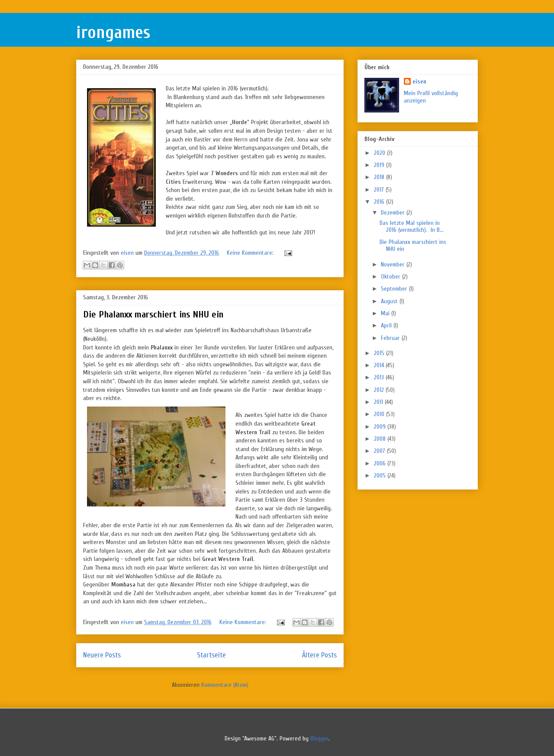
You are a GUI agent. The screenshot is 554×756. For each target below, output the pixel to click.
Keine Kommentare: (251, 253)
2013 (380, 377)
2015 (380, 353)
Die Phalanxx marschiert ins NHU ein (153, 314)
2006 (381, 463)
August (390, 301)
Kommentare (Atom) (225, 685)
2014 (380, 365)
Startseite (211, 655)
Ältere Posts (319, 655)
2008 (381, 439)
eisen (419, 82)
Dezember (394, 213)
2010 (380, 414)
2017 (380, 190)
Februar (391, 338)
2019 (380, 165)
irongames (113, 32)
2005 (381, 476)
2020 (380, 153)
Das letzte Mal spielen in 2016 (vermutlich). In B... (412, 227)
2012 (380, 390)
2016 (380, 202)
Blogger (319, 738)
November (394, 264)
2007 (380, 451)
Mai (386, 313)
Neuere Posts (102, 655)
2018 (380, 177)
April (387, 325)
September (395, 289)
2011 (379, 402)
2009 (381, 427)
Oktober (391, 277)
